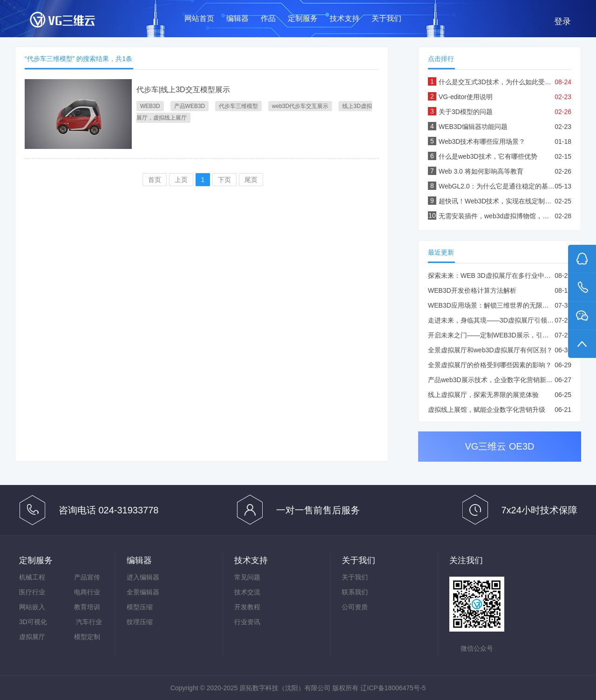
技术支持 (345, 18)
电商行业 (87, 592)
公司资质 (355, 607)
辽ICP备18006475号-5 (393, 688)
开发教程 (247, 607)
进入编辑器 (143, 577)
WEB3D (150, 106)
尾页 (251, 180)
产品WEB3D (190, 106)
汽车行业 (89, 622)
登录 (562, 21)
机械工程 (32, 577)
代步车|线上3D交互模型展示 (183, 90)
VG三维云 (72, 22)
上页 (181, 180)
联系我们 (355, 592)
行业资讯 (247, 622)
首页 (155, 180)
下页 (224, 180)
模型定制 (87, 637)
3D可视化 (33, 622)
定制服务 (303, 18)
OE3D (521, 446)
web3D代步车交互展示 (300, 106)
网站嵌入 (32, 607)
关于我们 (386, 18)
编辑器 (237, 18)
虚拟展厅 (32, 637)
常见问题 (247, 577)
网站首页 (199, 18)
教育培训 (87, 607)
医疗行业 (32, 592)
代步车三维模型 (238, 106)
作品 (268, 18)
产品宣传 (87, 577)
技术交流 (247, 592)
